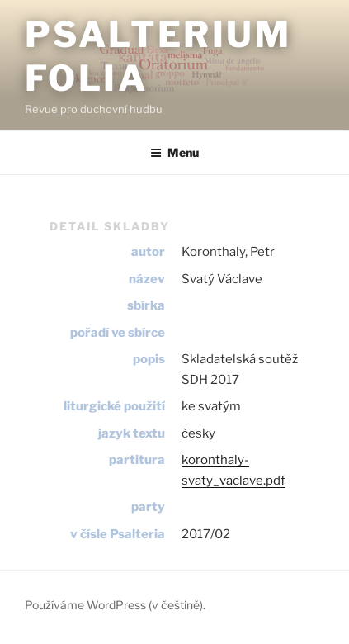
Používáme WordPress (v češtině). (115, 605)
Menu (174, 152)
